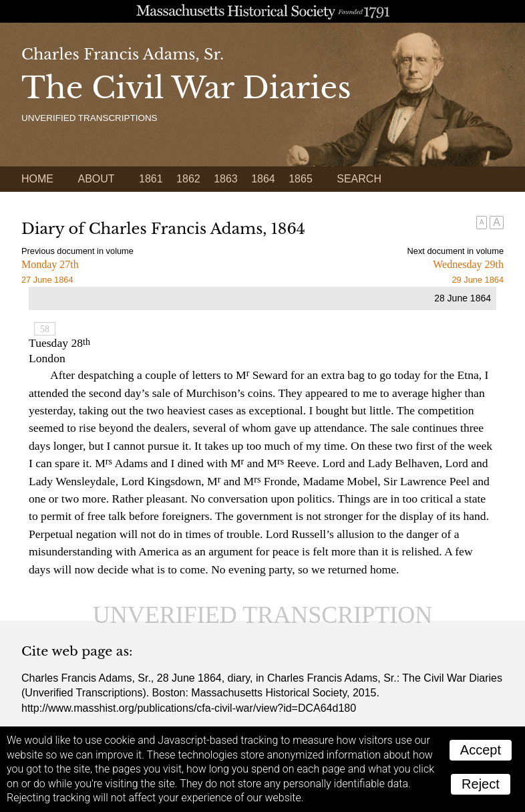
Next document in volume (456, 251)
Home (37, 179)
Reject (481, 784)
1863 (226, 179)
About (96, 179)
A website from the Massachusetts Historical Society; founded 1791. (262, 11)
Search (359, 179)
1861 (151, 179)
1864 (263, 179)
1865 (301, 179)
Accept (481, 750)
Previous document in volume (77, 251)
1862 (188, 179)
